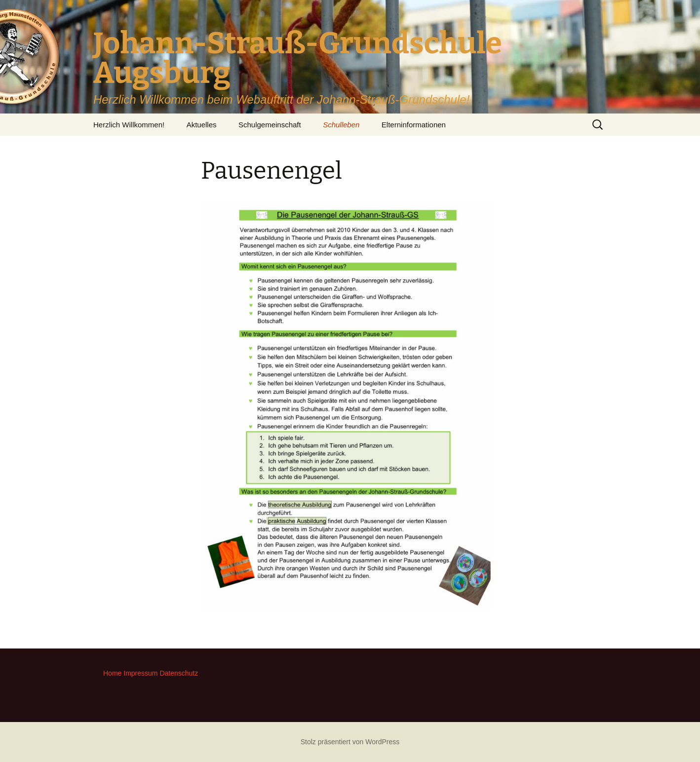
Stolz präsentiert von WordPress (350, 742)
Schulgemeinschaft (270, 125)
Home (112, 673)
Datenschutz (179, 673)
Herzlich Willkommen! (129, 125)
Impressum (140, 673)
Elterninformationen (414, 125)
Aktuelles (202, 125)
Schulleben (341, 125)
